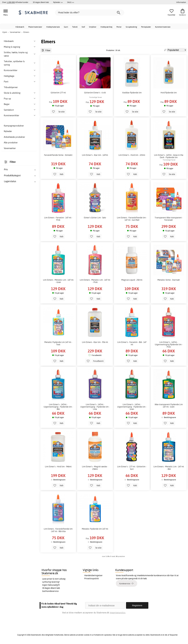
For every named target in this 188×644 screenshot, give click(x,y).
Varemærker (10, 148)
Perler (119, 27)
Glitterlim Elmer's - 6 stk (95, 93)
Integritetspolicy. (118, 613)
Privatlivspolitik (92, 579)
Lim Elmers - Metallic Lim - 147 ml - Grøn (58, 281)
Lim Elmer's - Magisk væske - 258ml (95, 468)
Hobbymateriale (53, 27)
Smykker (93, 27)
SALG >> (71, 2)
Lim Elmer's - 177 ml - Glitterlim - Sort (132, 468)
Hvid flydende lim (169, 93)
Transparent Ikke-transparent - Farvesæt (169, 219)
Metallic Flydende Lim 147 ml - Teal (58, 343)
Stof (83, 27)
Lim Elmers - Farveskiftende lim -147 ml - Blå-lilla (58, 530)
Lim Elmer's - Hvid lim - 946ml (58, 467)
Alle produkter (11, 143)
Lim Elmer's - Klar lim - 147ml (95, 155)
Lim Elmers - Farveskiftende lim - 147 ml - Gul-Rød (132, 219)
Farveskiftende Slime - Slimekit (58, 155)
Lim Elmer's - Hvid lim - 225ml (132, 155)
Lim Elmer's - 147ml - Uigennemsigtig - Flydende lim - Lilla (95, 407)
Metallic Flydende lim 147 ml (95, 529)
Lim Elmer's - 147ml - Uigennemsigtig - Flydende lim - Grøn (132, 407)
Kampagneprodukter (14, 126)
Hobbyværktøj (106, 27)
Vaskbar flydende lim (132, 93)
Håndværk (20, 27)
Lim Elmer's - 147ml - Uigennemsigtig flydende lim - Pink (169, 344)
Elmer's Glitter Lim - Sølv (95, 218)
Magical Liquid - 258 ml (132, 280)
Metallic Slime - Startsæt (169, 280)
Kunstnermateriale (163, 27)
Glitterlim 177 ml (58, 93)
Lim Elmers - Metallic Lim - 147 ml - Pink (95, 281)
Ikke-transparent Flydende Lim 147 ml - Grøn (169, 406)
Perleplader (146, 27)
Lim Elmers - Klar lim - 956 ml (95, 342)
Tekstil (75, 27)
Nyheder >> (58, 2)
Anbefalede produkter (14, 137)
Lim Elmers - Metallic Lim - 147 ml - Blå (169, 468)
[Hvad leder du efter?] (90, 13)
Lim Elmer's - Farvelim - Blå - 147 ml (132, 343)
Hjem (5, 32)
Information (181, 2)
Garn (66, 27)
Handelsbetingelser (93, 575)
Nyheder (8, 131)
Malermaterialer (35, 27)
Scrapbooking (131, 27)
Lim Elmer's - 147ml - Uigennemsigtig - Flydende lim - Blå (58, 407)
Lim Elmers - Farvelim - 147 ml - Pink (58, 219)
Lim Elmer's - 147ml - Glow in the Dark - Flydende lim (169, 156)
